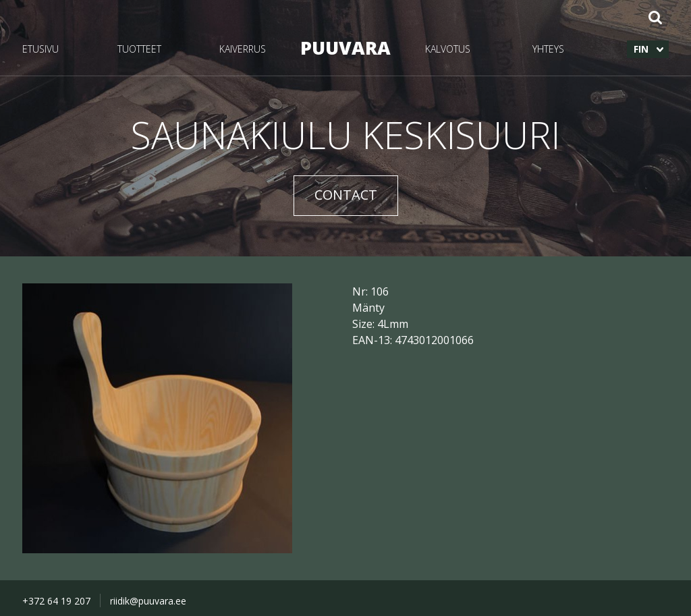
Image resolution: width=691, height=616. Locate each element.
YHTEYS (548, 49)
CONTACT (346, 195)
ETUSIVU (40, 49)
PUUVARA (345, 48)
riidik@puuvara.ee (148, 601)
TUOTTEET (139, 49)
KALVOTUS (448, 49)
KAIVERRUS (243, 49)
